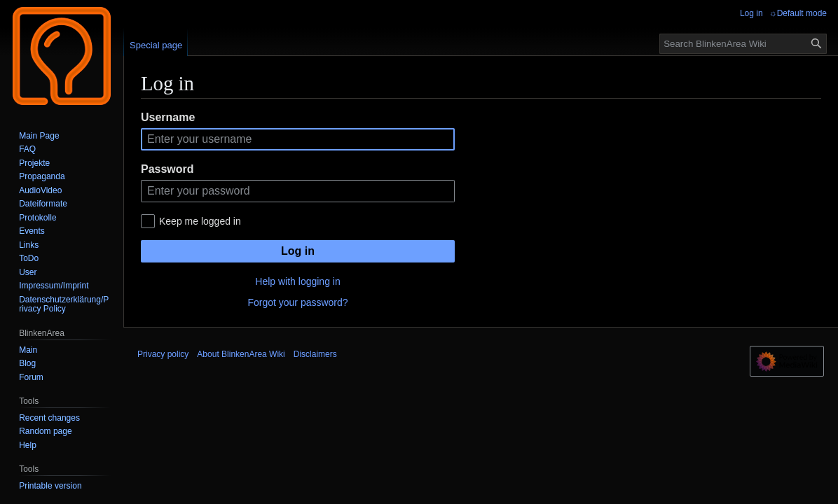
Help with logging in (297, 281)
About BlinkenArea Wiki (241, 354)
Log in (298, 251)
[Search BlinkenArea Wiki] (743, 44)
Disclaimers (315, 354)
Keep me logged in (200, 221)
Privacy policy (163, 354)
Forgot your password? (297, 302)
